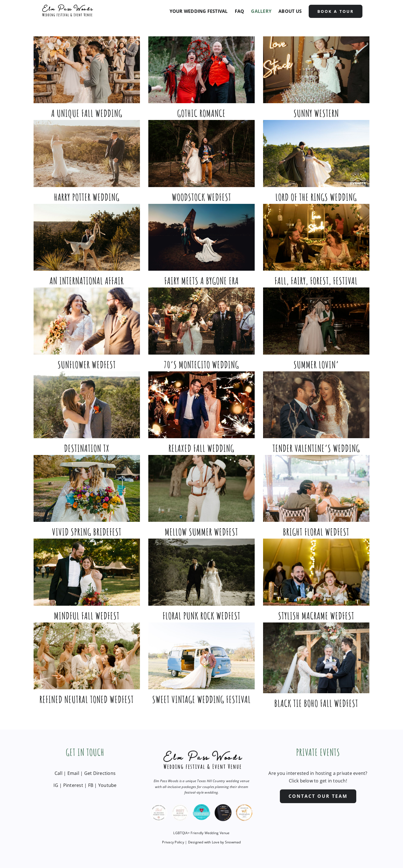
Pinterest (73, 785)
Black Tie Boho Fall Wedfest (316, 703)
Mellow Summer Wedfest (201, 532)
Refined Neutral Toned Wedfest (87, 699)
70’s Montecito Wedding (201, 365)
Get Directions (100, 773)
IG (56, 785)
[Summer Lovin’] (316, 321)
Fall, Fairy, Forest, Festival (316, 281)
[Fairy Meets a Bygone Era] (201, 237)
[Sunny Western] (316, 70)
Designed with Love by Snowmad (215, 842)
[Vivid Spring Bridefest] (87, 488)
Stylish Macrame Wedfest (316, 616)
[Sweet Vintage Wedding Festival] (201, 656)
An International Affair (87, 281)
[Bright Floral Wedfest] (316, 488)
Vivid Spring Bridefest (87, 532)
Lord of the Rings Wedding (316, 197)
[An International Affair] (87, 237)
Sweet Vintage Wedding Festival (201, 699)
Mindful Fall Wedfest (87, 616)
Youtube (107, 785)
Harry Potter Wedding (87, 197)
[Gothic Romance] (201, 70)
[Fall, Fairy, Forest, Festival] (316, 237)
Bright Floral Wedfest (316, 532)
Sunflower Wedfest (87, 365)
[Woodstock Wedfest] (201, 153)
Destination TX (87, 448)
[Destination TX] (87, 405)
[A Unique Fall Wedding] (87, 70)
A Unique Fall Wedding (87, 113)
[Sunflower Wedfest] (87, 321)
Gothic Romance (201, 113)
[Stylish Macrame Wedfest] (316, 572)
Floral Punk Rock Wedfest (201, 616)
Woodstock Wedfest (201, 197)
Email (73, 773)
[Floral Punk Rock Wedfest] (201, 572)
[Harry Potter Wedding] (87, 153)
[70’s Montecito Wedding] (201, 321)
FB (91, 785)
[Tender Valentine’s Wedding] (316, 405)
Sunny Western (316, 113)
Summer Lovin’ (316, 365)
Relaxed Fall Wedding (201, 448)
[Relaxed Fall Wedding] (201, 405)
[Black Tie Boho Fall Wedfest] (316, 658)
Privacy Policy (173, 842)
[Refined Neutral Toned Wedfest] (87, 656)
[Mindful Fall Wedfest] (87, 572)
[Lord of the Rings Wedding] (316, 153)
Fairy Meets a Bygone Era (201, 281)
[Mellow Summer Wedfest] (201, 488)
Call (58, 773)
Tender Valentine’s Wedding (316, 448)
